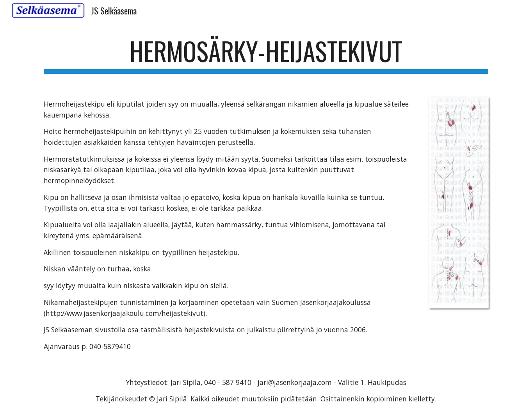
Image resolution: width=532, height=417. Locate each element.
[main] (266, 55)
